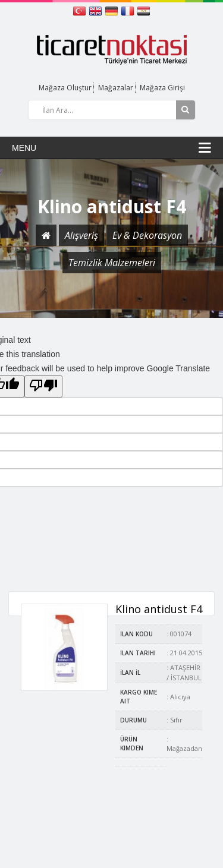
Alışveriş (81, 235)
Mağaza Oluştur (65, 88)
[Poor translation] (43, 386)
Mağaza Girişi (162, 88)
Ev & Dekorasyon (147, 235)
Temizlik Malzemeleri (112, 263)
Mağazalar (116, 88)
